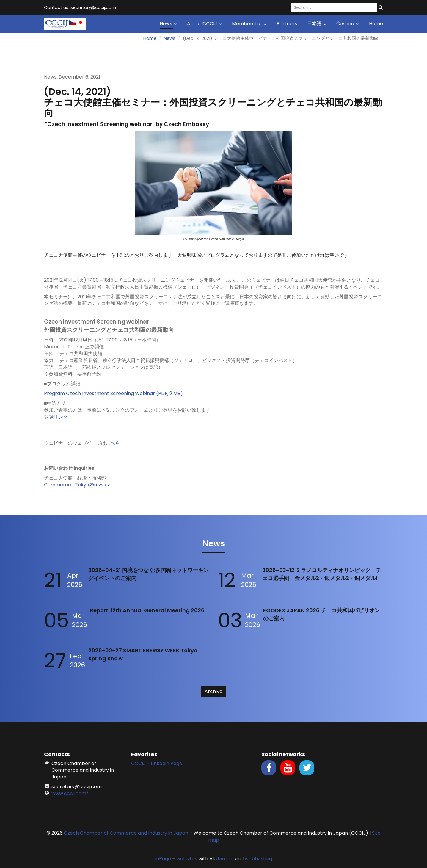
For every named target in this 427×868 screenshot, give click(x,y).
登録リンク (56, 417)
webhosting (258, 859)
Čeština (348, 24)
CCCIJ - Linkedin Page (157, 763)
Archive (213, 691)
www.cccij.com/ (70, 793)
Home (376, 24)
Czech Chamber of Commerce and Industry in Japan (126, 833)
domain (225, 859)
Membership (249, 24)
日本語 (317, 24)
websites (187, 859)
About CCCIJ (204, 24)
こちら (113, 443)
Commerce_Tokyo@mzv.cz (77, 485)
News (168, 24)
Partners (287, 24)
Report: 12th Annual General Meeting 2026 (147, 610)
